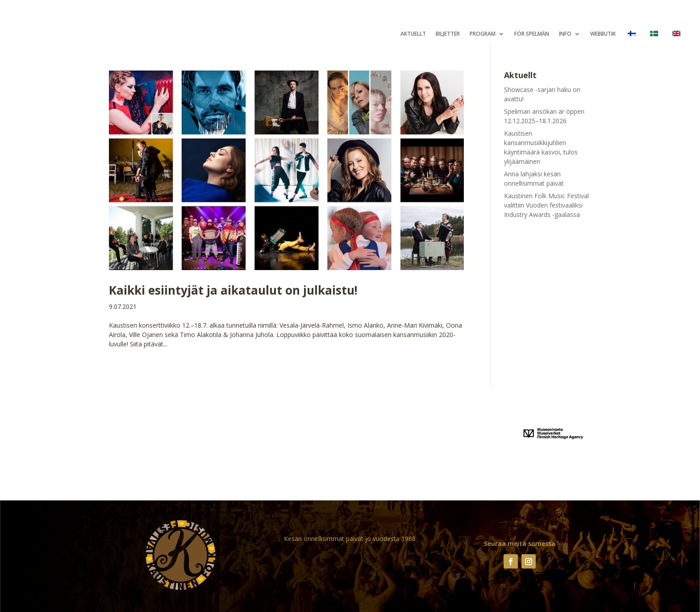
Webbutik (603, 34)
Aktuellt (413, 34)
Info (565, 34)
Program (483, 34)
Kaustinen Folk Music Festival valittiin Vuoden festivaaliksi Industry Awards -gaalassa (546, 205)
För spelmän (532, 34)
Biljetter (448, 34)
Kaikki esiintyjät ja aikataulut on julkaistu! (233, 290)
